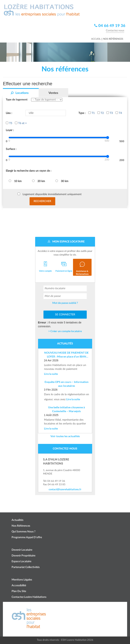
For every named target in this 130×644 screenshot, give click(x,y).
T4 (119, 113)
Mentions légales (22, 580)
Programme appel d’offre (27, 537)
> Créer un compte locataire (65, 331)
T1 (91, 113)
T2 (101, 113)
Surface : (11, 149)
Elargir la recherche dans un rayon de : (29, 171)
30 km (62, 181)
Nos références (21, 526)
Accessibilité (19, 586)
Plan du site (19, 591)
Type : (82, 113)
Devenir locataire (22, 550)
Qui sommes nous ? (23, 532)
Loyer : (10, 130)
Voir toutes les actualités (65, 436)
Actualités (17, 520)
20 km (39, 181)
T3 (110, 113)
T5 (9, 123)
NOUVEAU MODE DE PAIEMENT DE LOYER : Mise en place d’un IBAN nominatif (66, 355)
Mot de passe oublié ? (65, 303)
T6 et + (21, 123)
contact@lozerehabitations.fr (65, 489)
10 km (15, 181)
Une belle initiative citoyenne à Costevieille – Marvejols (66, 409)
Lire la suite (51, 374)
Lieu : (9, 113)
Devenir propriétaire (23, 556)
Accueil (96, 39)
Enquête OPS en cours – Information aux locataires (67, 384)
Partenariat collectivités (26, 567)
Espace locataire (21, 561)
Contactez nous (115, 31)
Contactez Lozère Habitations (29, 597)
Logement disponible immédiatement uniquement (52, 194)
